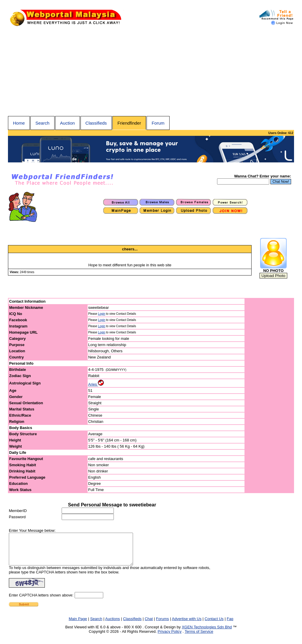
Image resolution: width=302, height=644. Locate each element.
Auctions (113, 625)
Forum (158, 123)
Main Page (78, 625)
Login (101, 314)
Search (42, 123)
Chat (149, 625)
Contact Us (214, 625)
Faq (230, 625)
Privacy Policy (170, 638)
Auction (68, 123)
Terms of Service (199, 638)
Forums (163, 625)
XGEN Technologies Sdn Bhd (207, 633)
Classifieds (96, 123)
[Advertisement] (151, 72)
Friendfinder (129, 123)
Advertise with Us (187, 625)
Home (19, 123)
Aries (96, 384)
